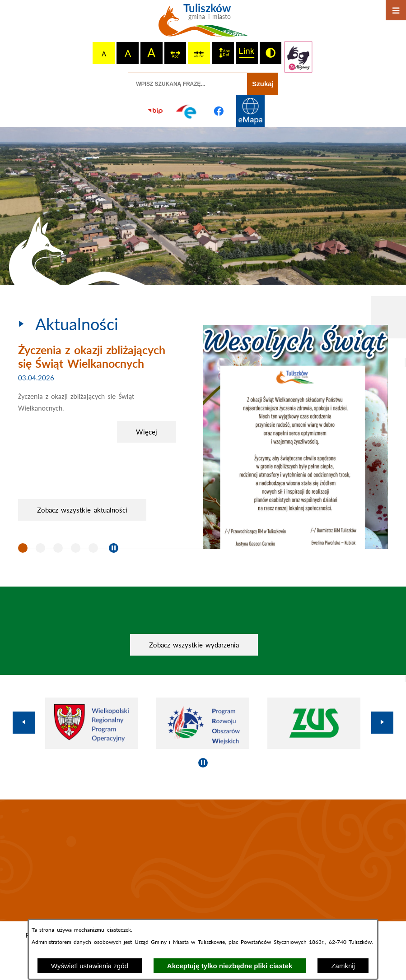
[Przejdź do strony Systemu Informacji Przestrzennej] (251, 111)
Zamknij (343, 966)
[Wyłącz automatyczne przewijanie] (114, 548)
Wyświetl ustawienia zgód (90, 966)
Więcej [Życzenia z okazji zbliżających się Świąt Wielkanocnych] (147, 432)
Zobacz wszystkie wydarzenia (194, 645)
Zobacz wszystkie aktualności (82, 510)
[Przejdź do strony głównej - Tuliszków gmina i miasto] (203, 23)
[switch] (175, 53)
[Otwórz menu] (396, 10)
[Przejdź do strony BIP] (155, 111)
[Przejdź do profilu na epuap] (187, 111)
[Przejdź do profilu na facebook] (219, 111)
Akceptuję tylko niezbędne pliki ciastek (230, 966)
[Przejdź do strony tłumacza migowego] (298, 57)
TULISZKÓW (203, 860)
